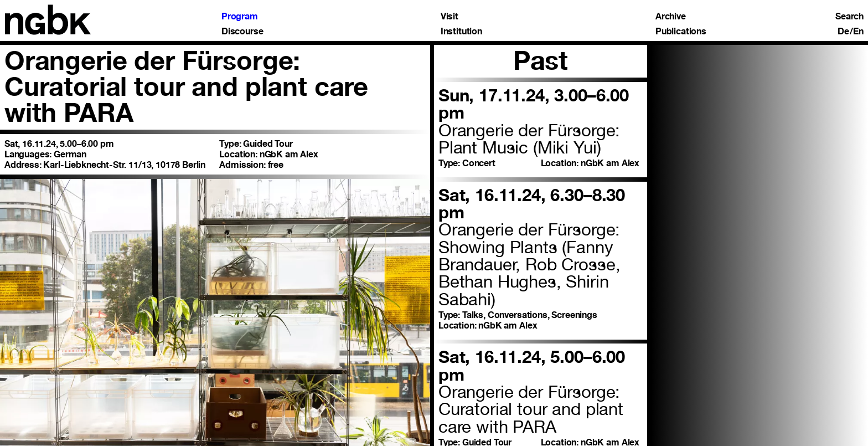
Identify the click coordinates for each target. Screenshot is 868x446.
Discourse (242, 32)
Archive (671, 17)
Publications (681, 32)
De (843, 32)
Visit (449, 17)
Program (240, 17)
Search (849, 17)
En (858, 32)
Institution (461, 32)
